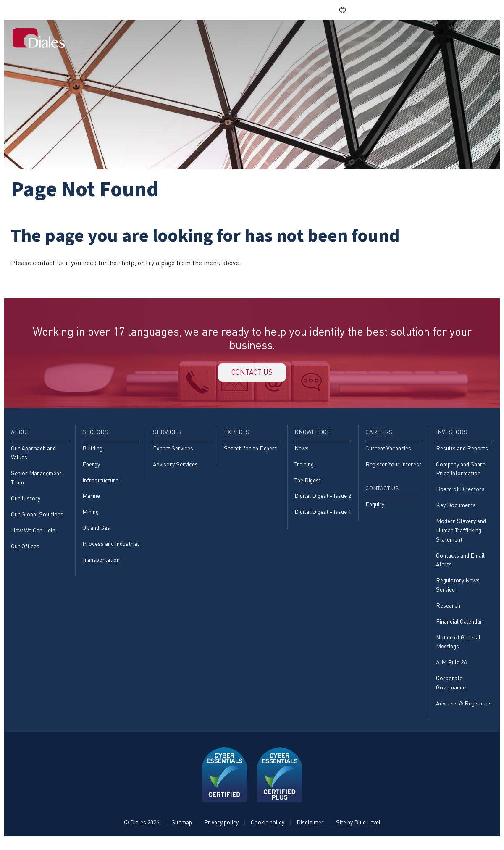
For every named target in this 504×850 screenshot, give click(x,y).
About (203, 38)
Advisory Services (175, 468)
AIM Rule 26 (451, 670)
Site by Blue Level (358, 832)
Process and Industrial (111, 549)
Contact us (252, 374)
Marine (91, 501)
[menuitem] (176, 39)
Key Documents (456, 510)
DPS (378, 10)
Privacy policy (221, 832)
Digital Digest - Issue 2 (323, 501)
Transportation (101, 565)
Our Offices (25, 552)
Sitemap (182, 832)
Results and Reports (462, 452)
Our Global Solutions (37, 519)
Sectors (234, 38)
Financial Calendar (459, 629)
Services (270, 38)
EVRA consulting (416, 10)
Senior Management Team (36, 482)
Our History (26, 503)
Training (304, 468)
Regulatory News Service (458, 591)
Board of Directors (460, 494)
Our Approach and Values (33, 457)
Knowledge (346, 38)
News (302, 452)
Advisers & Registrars (464, 712)
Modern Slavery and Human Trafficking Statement (461, 536)
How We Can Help (33, 536)
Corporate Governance (451, 691)
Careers (387, 38)
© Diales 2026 (142, 832)
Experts (306, 38)
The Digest (308, 484)
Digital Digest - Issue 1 (323, 517)
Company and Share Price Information (461, 473)
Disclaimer (310, 832)
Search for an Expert (250, 452)
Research (448, 612)
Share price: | (286, 10)
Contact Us (470, 38)
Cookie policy (268, 832)
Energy (91, 468)
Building (92, 452)
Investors (425, 38)
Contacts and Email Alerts (460, 566)
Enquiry (375, 509)
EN (346, 10)
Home (176, 38)
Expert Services (173, 452)
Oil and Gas (96, 533)
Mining (91, 517)
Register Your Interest (393, 468)
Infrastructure (100, 484)
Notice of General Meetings (458, 649)
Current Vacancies (388, 452)
